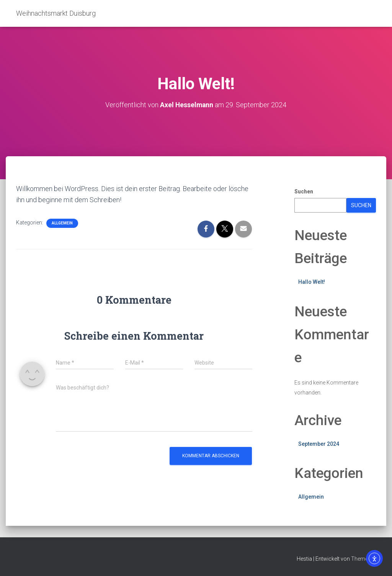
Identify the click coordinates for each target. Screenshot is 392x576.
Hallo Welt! (312, 282)
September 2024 (319, 443)
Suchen (304, 191)
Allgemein (62, 223)
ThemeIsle (363, 559)
